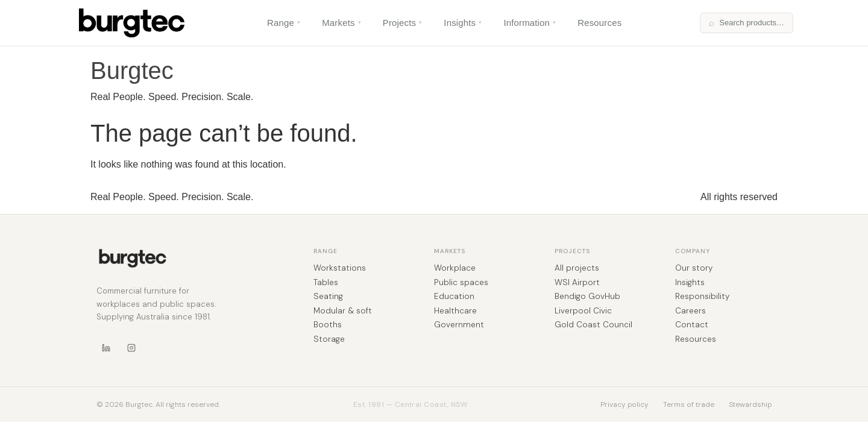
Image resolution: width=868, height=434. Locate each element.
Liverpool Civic (583, 311)
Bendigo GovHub (587, 297)
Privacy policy (624, 404)
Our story (694, 268)
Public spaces (461, 283)
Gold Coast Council (593, 325)
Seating (328, 297)
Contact (692, 325)
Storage (329, 339)
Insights (463, 23)
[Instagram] (131, 348)
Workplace (455, 268)
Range (284, 23)
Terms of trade (689, 404)
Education (454, 297)
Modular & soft (343, 311)
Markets (341, 23)
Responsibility (702, 297)
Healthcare (455, 311)
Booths (328, 325)
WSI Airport (577, 283)
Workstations (340, 268)
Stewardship (750, 404)
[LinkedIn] (106, 348)
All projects (577, 268)
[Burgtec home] (133, 258)
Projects (403, 23)
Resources (599, 23)
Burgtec (132, 71)
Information (530, 23)
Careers (690, 311)
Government (459, 325)
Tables (326, 283)
